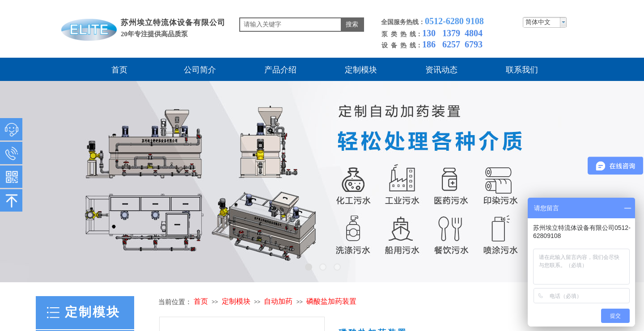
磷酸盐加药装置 (331, 301)
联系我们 (522, 70)
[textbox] (290, 25)
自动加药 (278, 301)
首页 (119, 70)
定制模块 (361, 70)
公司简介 (200, 70)
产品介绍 (280, 70)
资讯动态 (441, 70)
